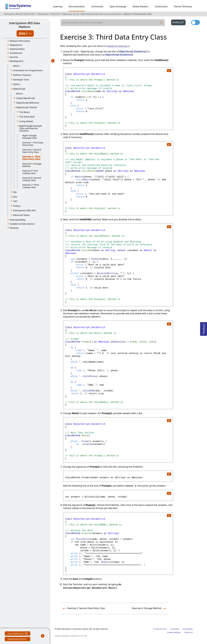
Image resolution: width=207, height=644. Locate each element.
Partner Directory (183, 6)
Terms (164, 629)
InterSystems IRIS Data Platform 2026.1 (20, 14)
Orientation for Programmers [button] (28, 70)
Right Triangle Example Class (30, 137)
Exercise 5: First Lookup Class (30, 172)
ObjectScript (56, 14)
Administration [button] (17, 49)
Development (43, 14)
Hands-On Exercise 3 (118, 46)
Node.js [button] (17, 206)
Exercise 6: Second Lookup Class (32, 179)
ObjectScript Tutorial (71, 14)
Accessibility (188, 629)
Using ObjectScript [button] (25, 98)
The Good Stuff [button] (27, 117)
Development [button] (17, 61)
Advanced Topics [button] (21, 215)
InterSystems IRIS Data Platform (24, 25)
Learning (58, 6)
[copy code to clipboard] (169, 70)
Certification (161, 6)
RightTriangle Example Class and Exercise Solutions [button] (31, 128)
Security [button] (14, 57)
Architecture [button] (16, 53)
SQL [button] (15, 192)
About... (17, 66)
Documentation (77, 6)
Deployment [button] (16, 45)
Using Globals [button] (26, 121)
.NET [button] (15, 201)
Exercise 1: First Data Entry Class (33, 144)
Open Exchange (118, 6)
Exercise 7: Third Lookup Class (31, 186)
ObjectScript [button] (19, 89)
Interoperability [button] (18, 220)
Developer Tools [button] (21, 80)
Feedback (204, 328)
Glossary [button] (14, 228)
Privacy (157, 629)
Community (97, 6)
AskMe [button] (179, 22)
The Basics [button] (25, 112)
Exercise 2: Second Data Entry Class (32, 151)
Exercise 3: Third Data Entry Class (138, 14)
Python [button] (17, 84)
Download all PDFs (17, 639)
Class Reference (18, 634)
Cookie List (188, 632)
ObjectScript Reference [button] (28, 103)
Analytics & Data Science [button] (22, 224)
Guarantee (175, 629)
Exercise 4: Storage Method (32, 165)
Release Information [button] (20, 41)
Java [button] (15, 197)
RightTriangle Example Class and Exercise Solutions (101, 14)
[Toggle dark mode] (195, 22)
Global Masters (140, 6)
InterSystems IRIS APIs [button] (24, 210)
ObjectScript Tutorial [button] (26, 107)
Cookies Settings (174, 632)
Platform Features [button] (22, 75)
